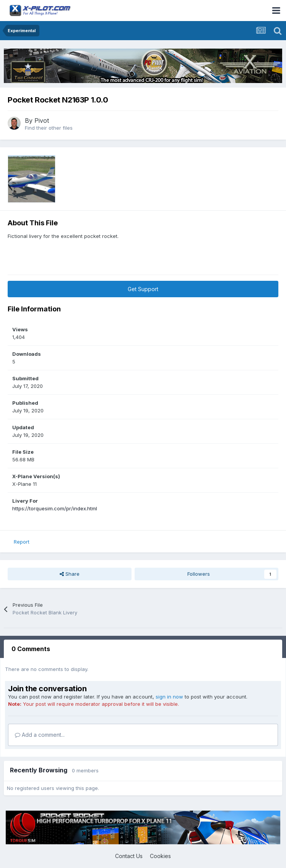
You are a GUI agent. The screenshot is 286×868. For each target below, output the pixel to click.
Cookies (160, 856)
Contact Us (129, 856)
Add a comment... (40, 735)
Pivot (42, 121)
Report (22, 542)
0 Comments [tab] (31, 649)
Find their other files (49, 128)
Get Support (143, 289)
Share (70, 574)
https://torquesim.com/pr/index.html (55, 508)
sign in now (169, 697)
